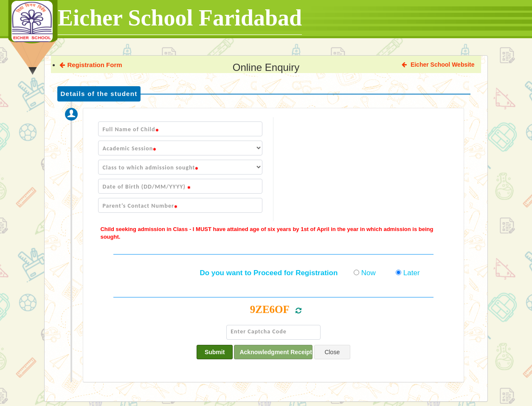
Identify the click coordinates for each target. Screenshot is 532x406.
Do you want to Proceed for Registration (269, 273)
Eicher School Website (438, 65)
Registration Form (91, 65)
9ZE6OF (270, 309)
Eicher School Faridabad (180, 18)
